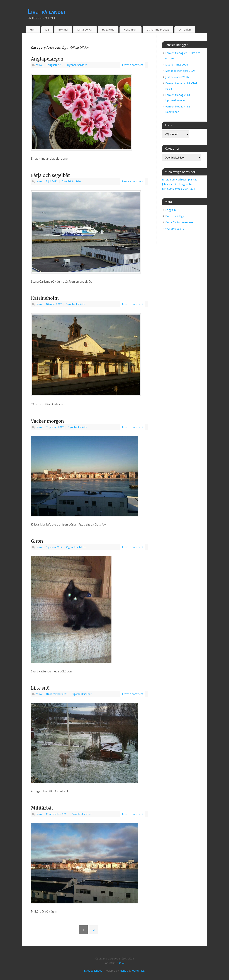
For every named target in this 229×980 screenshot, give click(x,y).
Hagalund (108, 29)
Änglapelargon (47, 59)
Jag (47, 29)
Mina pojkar (85, 29)
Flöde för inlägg (175, 216)
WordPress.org (175, 228)
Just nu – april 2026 (177, 77)
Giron (37, 541)
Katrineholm (45, 298)
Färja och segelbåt (50, 175)
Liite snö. (41, 688)
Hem (33, 29)
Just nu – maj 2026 (177, 64)
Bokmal (63, 29)
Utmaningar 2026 (158, 29)
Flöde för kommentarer (180, 222)
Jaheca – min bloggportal (177, 184)
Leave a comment (133, 65)
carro (39, 65)
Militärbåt (42, 808)
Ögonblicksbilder (77, 65)
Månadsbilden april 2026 (180, 71)
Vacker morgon (47, 421)
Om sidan (185, 29)
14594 (121, 963)
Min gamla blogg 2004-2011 (179, 189)
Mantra (124, 971)
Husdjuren (131, 29)
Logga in (170, 210)
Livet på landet (47, 12)
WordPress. (138, 971)
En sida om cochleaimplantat (179, 179)
